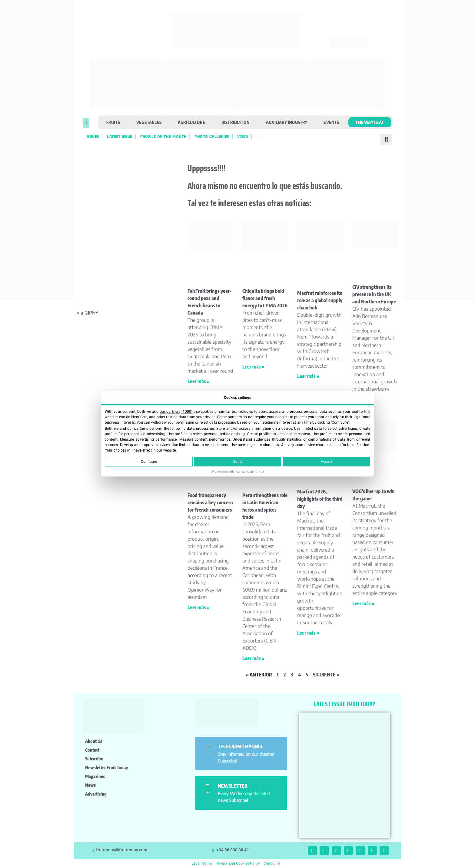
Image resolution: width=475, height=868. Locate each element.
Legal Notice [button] (202, 863)
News (90, 785)
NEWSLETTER (233, 786)
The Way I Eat (370, 122)
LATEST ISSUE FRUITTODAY (345, 704)
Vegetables (149, 122)
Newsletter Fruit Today (106, 767)
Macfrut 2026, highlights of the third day (320, 499)
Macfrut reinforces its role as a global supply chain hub (320, 300)
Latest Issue (120, 136)
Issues (93, 136)
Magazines (95, 776)
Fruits (113, 122)
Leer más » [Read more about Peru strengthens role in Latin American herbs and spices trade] (253, 658)
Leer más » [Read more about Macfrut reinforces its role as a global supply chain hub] (308, 376)
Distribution (236, 122)
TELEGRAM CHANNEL (241, 746)
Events (331, 122)
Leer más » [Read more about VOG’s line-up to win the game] (363, 603)
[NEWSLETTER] (208, 788)
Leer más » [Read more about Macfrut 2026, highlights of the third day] (308, 633)
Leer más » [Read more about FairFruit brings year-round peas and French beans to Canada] (199, 381)
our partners (170, 412)
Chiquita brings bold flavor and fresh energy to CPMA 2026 (265, 298)
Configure (149, 462)
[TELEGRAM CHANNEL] (208, 749)
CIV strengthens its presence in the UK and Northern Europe (374, 294)
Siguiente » (326, 675)
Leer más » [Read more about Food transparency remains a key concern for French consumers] (199, 607)
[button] (86, 123)
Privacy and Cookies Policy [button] (238, 863)
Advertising (96, 794)
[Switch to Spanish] (259, 136)
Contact (92, 750)
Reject (237, 462)
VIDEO (243, 136)
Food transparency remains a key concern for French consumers (210, 502)
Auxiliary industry (287, 122)
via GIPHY (88, 313)
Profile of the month (164, 136)
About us (94, 741)
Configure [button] (272, 863)
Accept (326, 462)
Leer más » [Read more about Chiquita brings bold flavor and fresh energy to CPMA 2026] (253, 367)
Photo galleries (212, 136)
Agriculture (191, 122)
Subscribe (94, 759)
